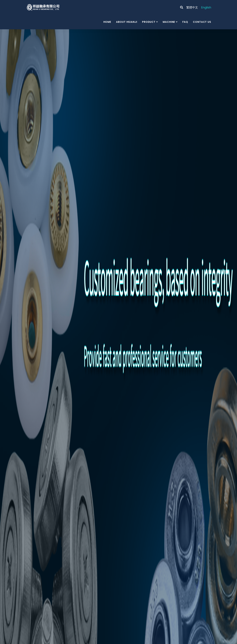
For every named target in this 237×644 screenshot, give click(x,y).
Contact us (202, 22)
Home (107, 22)
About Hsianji (127, 22)
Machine (169, 22)
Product (149, 22)
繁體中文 (192, 7)
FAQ (185, 22)
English (206, 7)
